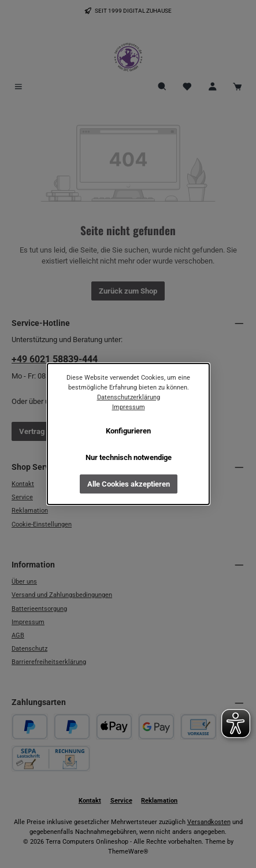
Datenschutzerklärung (128, 397)
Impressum (128, 407)
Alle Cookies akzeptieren (128, 483)
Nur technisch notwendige (128, 457)
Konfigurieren (128, 431)
